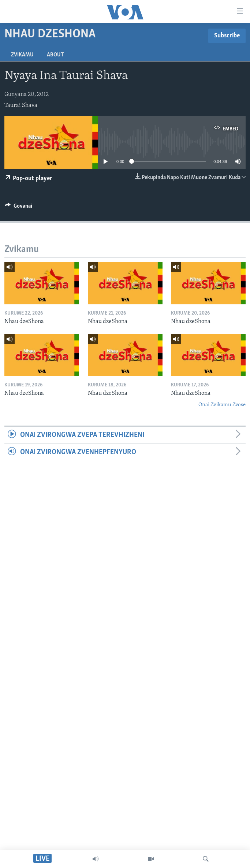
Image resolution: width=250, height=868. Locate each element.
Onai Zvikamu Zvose (222, 405)
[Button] (18, 208)
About (55, 55)
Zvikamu (22, 55)
